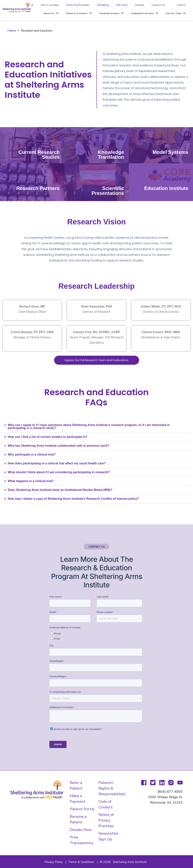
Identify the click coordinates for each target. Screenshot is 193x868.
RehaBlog (103, 5)
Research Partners (38, 188)
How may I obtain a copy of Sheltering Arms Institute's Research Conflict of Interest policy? (73, 499)
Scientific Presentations (108, 191)
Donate (140, 5)
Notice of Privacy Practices (106, 820)
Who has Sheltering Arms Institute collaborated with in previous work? (58, 446)
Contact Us (158, 5)
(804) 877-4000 (170, 792)
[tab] (179, 5)
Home (12, 31)
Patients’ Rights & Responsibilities (112, 788)
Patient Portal (82, 809)
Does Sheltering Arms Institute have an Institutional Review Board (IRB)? (60, 490)
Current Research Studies (39, 155)
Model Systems (170, 152)
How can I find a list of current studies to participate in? (47, 437)
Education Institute (166, 188)
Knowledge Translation (111, 155)
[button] (96, 427)
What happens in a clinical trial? (31, 481)
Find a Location (50, 5)
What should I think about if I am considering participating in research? (59, 472)
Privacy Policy (54, 862)
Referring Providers (78, 5)
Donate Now (81, 830)
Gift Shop (122, 5)
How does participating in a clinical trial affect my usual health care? (57, 463)
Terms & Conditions (81, 862)
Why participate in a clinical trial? (32, 455)
